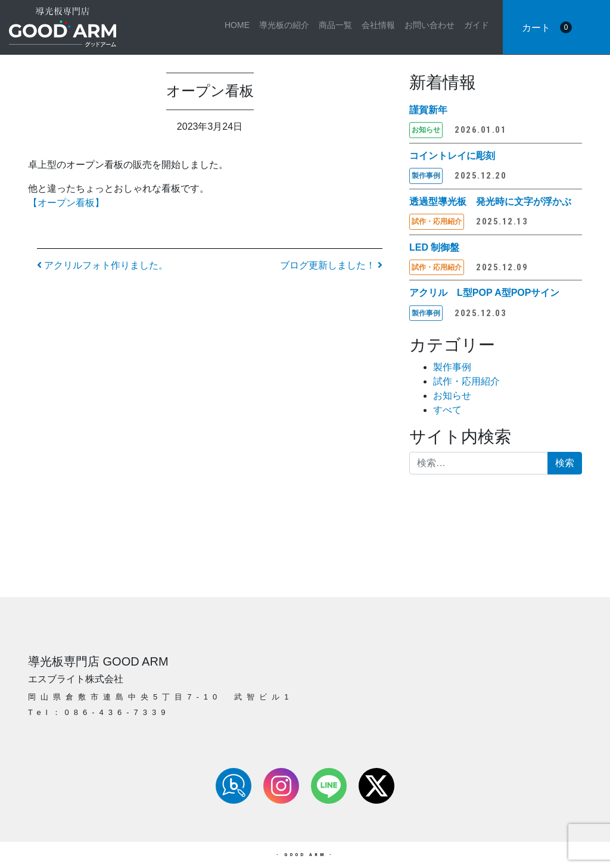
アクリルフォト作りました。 (102, 265)
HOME (237, 25)
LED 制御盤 (434, 247)
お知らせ (452, 396)
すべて (447, 410)
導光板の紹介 (284, 25)
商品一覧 (335, 25)
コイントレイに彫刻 (452, 156)
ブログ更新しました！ (331, 265)
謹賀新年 (428, 110)
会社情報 (378, 25)
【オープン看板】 (66, 203)
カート (547, 27)
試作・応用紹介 (466, 381)
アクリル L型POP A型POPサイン (484, 293)
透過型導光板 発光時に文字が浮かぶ (490, 202)
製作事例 (452, 367)
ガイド (477, 25)
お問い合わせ (430, 25)
